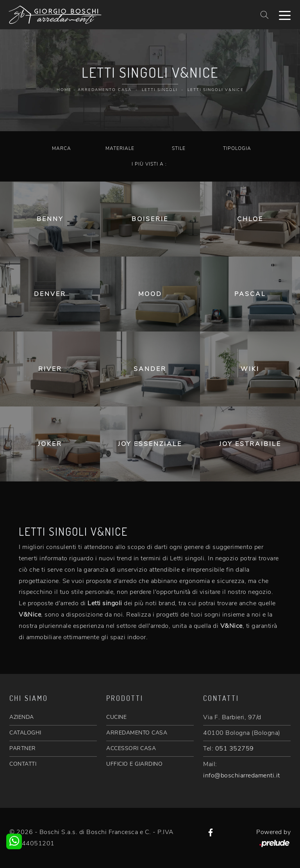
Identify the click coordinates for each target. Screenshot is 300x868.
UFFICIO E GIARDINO (134, 764)
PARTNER (23, 748)
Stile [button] (179, 148)
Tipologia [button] (237, 148)
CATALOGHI (25, 733)
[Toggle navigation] (285, 15)
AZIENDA (22, 717)
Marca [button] (62, 148)
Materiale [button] (120, 148)
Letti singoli (160, 90)
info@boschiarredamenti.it (242, 775)
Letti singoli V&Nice (216, 90)
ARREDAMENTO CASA (137, 733)
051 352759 (235, 749)
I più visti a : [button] (149, 164)
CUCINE (116, 717)
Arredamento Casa (105, 90)
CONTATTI (23, 764)
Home (64, 90)
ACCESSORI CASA (131, 748)
